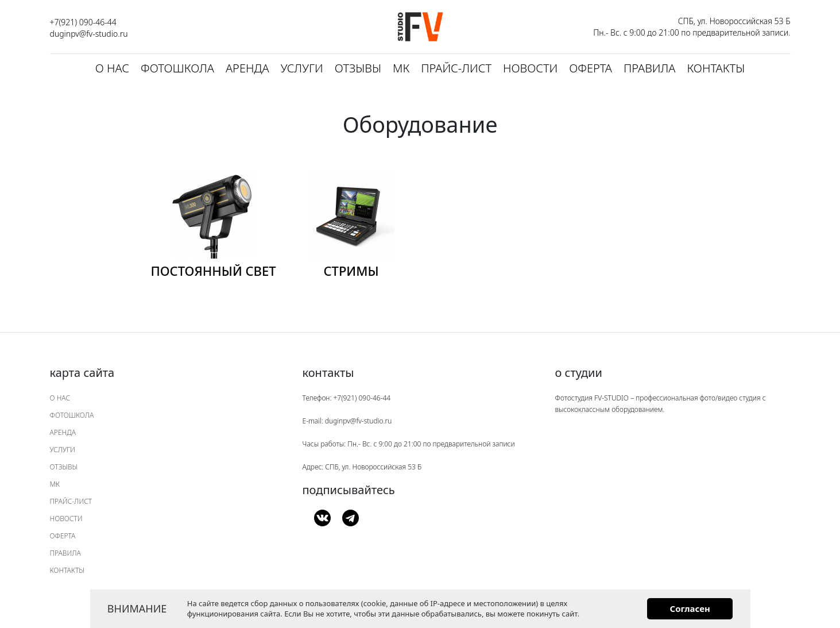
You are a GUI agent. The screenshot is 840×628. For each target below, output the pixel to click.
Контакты (716, 68)
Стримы (351, 271)
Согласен (690, 608)
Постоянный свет (213, 271)
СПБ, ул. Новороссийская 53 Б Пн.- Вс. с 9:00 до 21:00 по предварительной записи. (692, 27)
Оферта (591, 68)
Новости (530, 68)
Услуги (302, 68)
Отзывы (358, 68)
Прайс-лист (456, 68)
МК (401, 68)
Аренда (247, 68)
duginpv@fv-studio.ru (89, 34)
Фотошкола (177, 68)
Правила (649, 68)
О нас (112, 68)
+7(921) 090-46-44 (83, 22)
